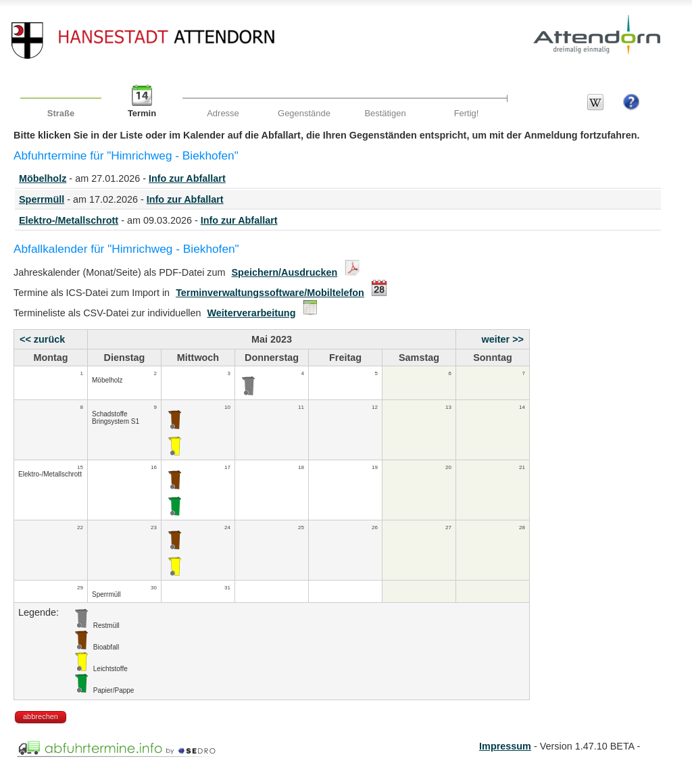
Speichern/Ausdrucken (285, 272)
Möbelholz (43, 178)
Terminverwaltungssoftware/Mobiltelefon (270, 293)
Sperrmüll (42, 199)
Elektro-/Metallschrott (69, 220)
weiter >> (503, 339)
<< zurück (42, 339)
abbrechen (41, 716)
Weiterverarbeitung (252, 313)
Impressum (505, 746)
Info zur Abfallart (187, 178)
